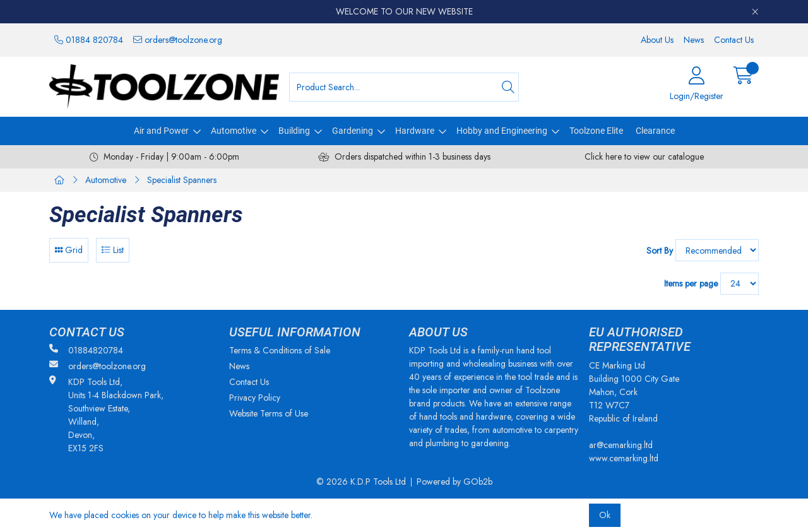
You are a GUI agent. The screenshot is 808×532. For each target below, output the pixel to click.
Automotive (234, 131)
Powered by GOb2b (454, 482)
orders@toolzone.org (178, 40)
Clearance (655, 131)
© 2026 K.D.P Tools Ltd (361, 482)
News (694, 40)
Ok (605, 515)
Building (294, 131)
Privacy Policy (255, 398)
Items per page (691, 283)
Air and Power (161, 131)
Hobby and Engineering (502, 131)
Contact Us (734, 40)
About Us (657, 40)
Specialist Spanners (182, 180)
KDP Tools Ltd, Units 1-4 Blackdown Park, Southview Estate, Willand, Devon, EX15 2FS (106, 415)
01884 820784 (89, 40)
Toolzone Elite (596, 131)
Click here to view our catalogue (644, 157)
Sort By (660, 251)
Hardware (415, 131)
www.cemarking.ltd (624, 458)
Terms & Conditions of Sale (280, 350)
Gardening (353, 131)
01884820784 (86, 350)
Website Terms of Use (269, 413)
